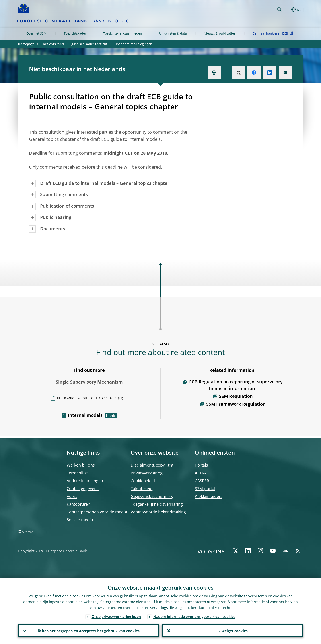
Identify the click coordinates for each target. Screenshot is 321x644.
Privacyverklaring (147, 473)
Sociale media (80, 520)
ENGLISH (81, 398)
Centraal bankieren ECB (274, 33)
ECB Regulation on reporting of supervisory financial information (236, 385)
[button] (288, 10)
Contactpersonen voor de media (97, 512)
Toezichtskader (75, 33)
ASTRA (201, 473)
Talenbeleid (142, 488)
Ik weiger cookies (233, 631)
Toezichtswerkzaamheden (123, 33)
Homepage (26, 44)
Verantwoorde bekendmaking (158, 512)
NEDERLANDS (66, 398)
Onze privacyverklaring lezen (116, 617)
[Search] (253, 9)
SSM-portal (205, 488)
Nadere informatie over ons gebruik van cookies (194, 617)
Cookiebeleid (143, 481)
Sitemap (28, 532)
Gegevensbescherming (152, 496)
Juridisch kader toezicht (89, 44)
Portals (201, 465)
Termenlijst (77, 473)
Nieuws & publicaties (220, 33)
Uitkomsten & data (173, 33)
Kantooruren (78, 504)
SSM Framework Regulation (236, 404)
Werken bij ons (81, 465)
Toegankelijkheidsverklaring (157, 504)
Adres (72, 496)
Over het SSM (36, 33)
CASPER (202, 481)
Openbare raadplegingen (133, 44)
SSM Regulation (236, 396)
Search (279, 9)
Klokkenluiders (209, 496)
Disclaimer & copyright (152, 465)
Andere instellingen (85, 481)
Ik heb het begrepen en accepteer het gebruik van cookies (89, 631)
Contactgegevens (83, 488)
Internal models (85, 415)
